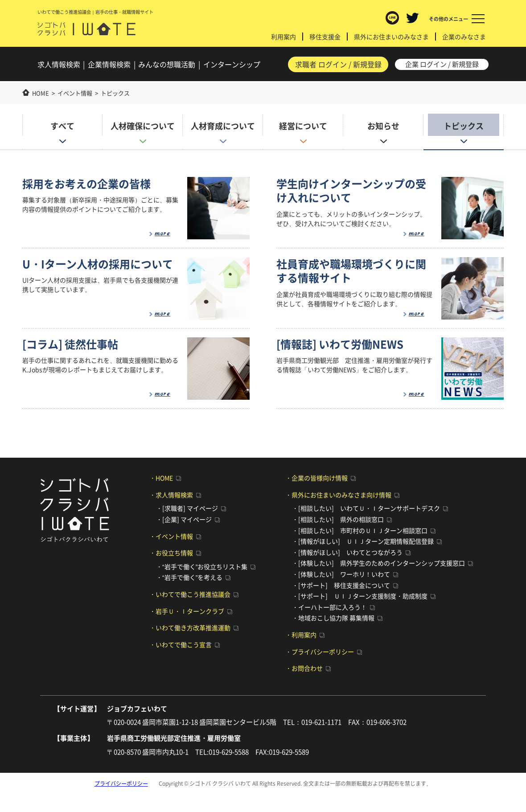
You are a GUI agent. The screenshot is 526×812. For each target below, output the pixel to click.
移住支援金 (325, 37)
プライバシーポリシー (121, 783)
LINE (392, 18)
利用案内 (284, 37)
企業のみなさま (464, 37)
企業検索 (112, 66)
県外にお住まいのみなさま (391, 37)
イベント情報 (75, 92)
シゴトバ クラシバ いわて (89, 31)
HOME (41, 92)
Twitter (412, 18)
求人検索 (62, 66)
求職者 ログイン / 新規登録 (336, 66)
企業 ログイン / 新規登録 (439, 66)
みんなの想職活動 (170, 66)
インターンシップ (234, 66)
